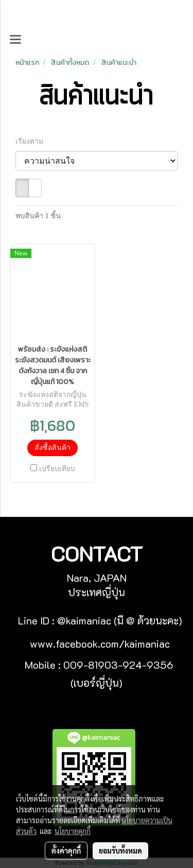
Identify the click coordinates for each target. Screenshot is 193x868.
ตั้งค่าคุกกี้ (66, 850)
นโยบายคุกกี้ (73, 831)
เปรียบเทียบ (57, 469)
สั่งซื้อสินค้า (52, 448)
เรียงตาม (32, 141)
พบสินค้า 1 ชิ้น (38, 216)
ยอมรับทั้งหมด (120, 850)
